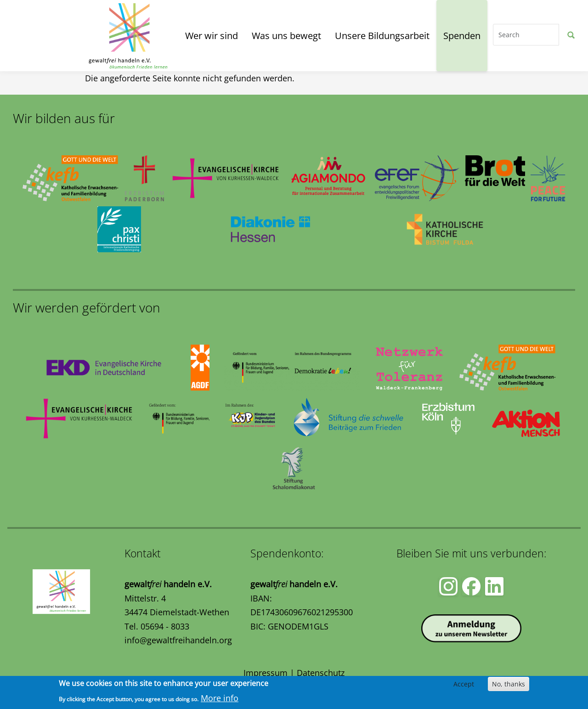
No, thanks (509, 684)
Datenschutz (321, 673)
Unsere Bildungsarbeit (382, 36)
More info (220, 698)
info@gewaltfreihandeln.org (178, 640)
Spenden (462, 36)
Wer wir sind (212, 36)
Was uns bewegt (286, 36)
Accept (464, 684)
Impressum (266, 673)
